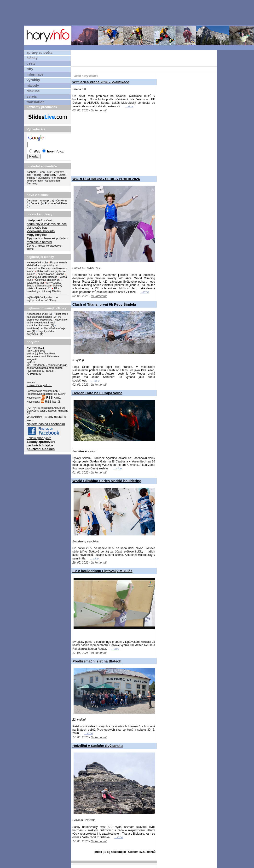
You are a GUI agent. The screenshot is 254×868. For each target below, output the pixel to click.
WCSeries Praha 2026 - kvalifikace (101, 82)
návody (33, 85)
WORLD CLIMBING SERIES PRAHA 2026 (106, 179)
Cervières (62, 200)
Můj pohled (44, 178)
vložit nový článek (86, 76)
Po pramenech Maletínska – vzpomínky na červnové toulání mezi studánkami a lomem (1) (47, 321)
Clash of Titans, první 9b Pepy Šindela (104, 304)
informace (35, 74)
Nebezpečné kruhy (37, 262)
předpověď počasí (39, 220)
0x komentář (99, 110)
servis (32, 97)
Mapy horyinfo (37, 235)
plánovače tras (37, 228)
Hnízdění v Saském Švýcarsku (98, 746)
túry (30, 69)
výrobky (33, 80)
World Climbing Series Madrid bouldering (107, 481)
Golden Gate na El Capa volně (97, 393)
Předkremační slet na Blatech (97, 661)
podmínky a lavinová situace (47, 224)
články (32, 58)
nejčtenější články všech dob (43, 297)
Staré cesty (50, 175)
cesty (31, 63)
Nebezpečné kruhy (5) (39, 314)
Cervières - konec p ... (39, 200)
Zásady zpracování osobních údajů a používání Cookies (41, 445)
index (98, 852)
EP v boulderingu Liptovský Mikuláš (44, 290)
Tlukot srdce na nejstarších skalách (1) (47, 315)
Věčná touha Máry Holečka (42, 277)
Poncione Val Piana (56, 203)
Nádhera (32, 172)
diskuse (33, 91)
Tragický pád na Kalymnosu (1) (41, 333)
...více (129, 106)
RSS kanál (52, 398)
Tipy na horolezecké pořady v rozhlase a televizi (47, 240)
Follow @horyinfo (39, 438)
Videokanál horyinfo (41, 231)
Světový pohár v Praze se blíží (44, 287)
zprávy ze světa (40, 53)
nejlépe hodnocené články (41, 300)
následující (118, 852)
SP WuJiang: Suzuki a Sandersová (44, 284)
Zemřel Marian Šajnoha (51, 274)
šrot (49, 172)
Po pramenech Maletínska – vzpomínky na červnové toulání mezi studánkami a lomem (47, 267)
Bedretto (35, 203)
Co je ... (32, 246)
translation (36, 102)
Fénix (42, 172)
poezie (37, 175)
